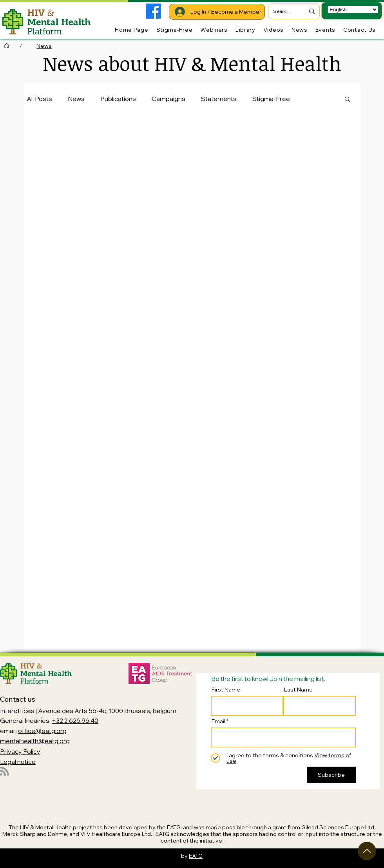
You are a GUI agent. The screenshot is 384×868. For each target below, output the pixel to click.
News (76, 99)
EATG (196, 856)
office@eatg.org (42, 731)
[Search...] (283, 11)
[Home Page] (7, 46)
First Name (226, 690)
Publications (118, 99)
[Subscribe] (331, 775)
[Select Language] (353, 10)
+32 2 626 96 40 (75, 720)
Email (218, 721)
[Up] (367, 851)
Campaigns (168, 99)
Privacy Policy (20, 751)
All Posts (39, 99)
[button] (347, 100)
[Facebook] (153, 11)
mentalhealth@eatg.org (35, 741)
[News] (44, 46)
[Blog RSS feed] (5, 772)
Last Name (298, 690)
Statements (219, 99)
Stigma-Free (271, 99)
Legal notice (18, 762)
